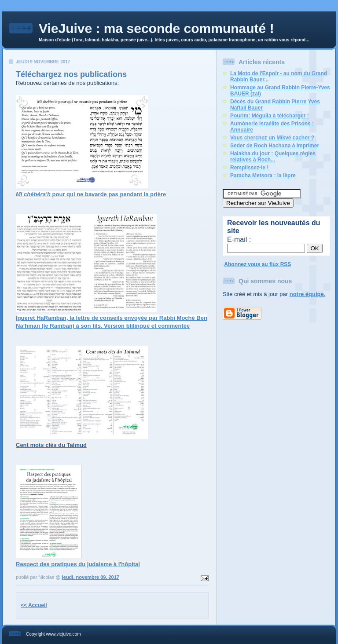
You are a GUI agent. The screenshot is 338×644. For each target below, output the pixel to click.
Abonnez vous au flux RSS (257, 264)
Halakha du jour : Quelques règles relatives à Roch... (273, 157)
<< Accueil (34, 605)
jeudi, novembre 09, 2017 (91, 577)
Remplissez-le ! (249, 168)
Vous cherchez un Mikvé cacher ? (272, 138)
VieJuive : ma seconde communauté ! (156, 28)
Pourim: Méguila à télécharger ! (270, 116)
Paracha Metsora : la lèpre (263, 176)
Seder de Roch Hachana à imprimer (275, 146)
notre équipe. (308, 294)
